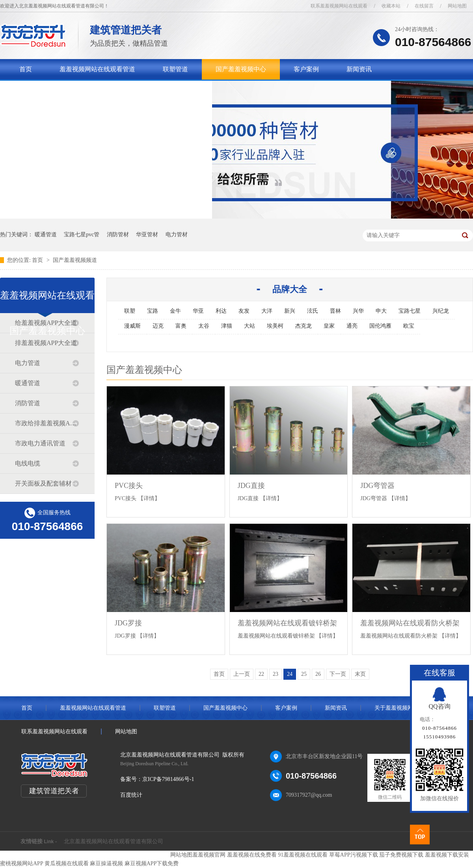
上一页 (242, 674)
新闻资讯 (359, 69)
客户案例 (306, 69)
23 (276, 674)
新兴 (290, 311)
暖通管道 (46, 235)
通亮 (352, 326)
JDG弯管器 (377, 486)
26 (318, 674)
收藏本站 (391, 6)
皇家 (329, 326)
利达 (221, 311)
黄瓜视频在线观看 (67, 863)
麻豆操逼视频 (106, 863)
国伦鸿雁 (380, 326)
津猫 (227, 326)
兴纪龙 (441, 311)
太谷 (204, 326)
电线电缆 (28, 463)
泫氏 (313, 311)
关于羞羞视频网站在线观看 (57, 90)
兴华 (358, 311)
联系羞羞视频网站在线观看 (339, 6)
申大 (381, 311)
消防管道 (28, 403)
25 (304, 674)
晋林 (335, 311)
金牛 (175, 311)
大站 (250, 326)
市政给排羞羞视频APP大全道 (47, 423)
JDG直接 (251, 486)
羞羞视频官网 (209, 855)
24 (290, 674)
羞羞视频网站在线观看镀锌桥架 (287, 623)
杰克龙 (304, 326)
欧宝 (409, 326)
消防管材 (118, 235)
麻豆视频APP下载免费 (152, 863)
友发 (244, 311)
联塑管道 (175, 69)
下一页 (338, 674)
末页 (360, 674)
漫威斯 (132, 326)
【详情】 (149, 498)
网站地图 (457, 6)
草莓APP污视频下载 (354, 855)
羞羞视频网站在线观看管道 (97, 69)
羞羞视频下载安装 (447, 855)
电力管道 (28, 363)
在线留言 (424, 6)
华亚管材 (147, 235)
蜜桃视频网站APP (21, 863)
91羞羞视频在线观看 (303, 855)
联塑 (130, 311)
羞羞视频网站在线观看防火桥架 (410, 623)
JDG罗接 (128, 623)
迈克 (158, 326)
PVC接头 (129, 486)
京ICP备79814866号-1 (168, 779)
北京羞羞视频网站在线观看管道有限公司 (114, 841)
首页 (26, 69)
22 (261, 674)
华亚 (198, 311)
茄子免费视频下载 (401, 855)
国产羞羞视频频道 (75, 260)
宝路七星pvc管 (82, 235)
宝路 (153, 311)
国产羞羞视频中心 (241, 69)
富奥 (181, 326)
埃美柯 (275, 326)
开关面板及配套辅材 (43, 483)
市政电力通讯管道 (40, 443)
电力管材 (177, 235)
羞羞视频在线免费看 (252, 855)
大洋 (267, 311)
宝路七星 (410, 311)
